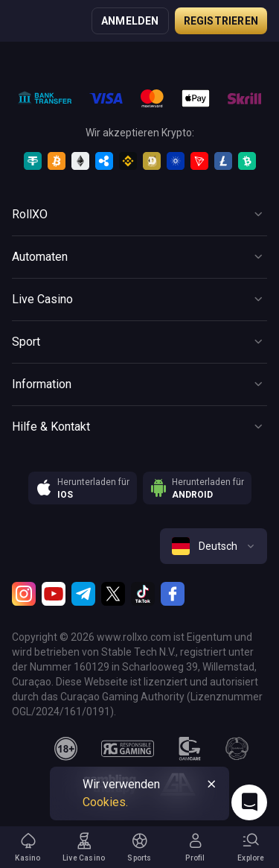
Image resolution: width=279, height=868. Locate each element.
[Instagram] (24, 594)
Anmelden (130, 21)
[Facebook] (173, 594)
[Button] (139, 215)
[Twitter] (113, 594)
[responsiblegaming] (128, 749)
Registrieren (221, 21)
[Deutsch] (214, 546)
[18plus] (66, 749)
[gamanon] (237, 749)
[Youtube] (54, 594)
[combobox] (214, 546)
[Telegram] (83, 594)
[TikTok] (143, 594)
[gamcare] (190, 749)
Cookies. (105, 802)
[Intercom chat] (249, 802)
